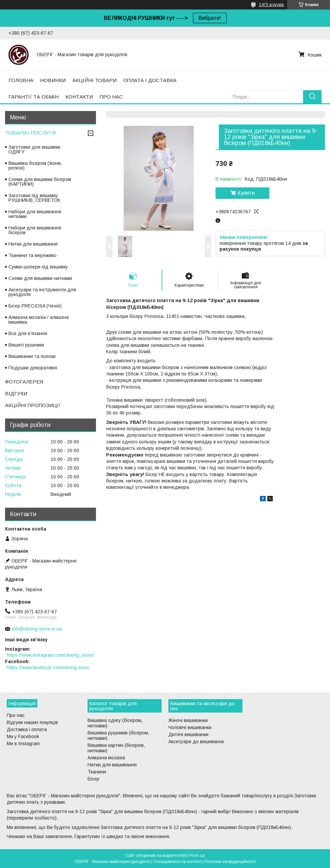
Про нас (16, 715)
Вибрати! (210, 18)
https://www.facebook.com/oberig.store (48, 667)
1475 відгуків (271, 5)
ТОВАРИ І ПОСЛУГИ (30, 133)
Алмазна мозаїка (106, 758)
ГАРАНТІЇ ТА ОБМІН (34, 97)
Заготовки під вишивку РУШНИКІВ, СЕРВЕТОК (34, 198)
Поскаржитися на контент (177, 862)
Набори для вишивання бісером (35, 230)
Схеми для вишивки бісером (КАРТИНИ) (40, 182)
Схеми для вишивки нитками (40, 278)
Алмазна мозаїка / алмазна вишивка (39, 320)
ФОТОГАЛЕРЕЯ (24, 382)
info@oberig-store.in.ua (37, 629)
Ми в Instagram (23, 744)
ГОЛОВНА (21, 80)
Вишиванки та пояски (32, 356)
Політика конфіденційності (230, 862)
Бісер (93, 779)
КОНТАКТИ (79, 97)
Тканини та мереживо (32, 255)
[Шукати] (312, 97)
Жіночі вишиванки (188, 720)
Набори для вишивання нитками (35, 214)
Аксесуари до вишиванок (196, 742)
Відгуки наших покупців (32, 722)
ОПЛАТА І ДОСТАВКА (150, 80)
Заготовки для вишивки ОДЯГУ (34, 149)
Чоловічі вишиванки (190, 727)
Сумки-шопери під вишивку (38, 267)
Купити (246, 193)
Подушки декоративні (33, 368)
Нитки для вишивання (33, 244)
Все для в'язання (28, 333)
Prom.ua (197, 856)
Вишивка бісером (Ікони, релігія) (35, 166)
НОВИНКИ (53, 80)
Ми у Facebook (23, 736)
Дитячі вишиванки (188, 734)
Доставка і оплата (27, 729)
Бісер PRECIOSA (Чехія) (35, 306)
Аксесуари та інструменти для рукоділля (42, 292)
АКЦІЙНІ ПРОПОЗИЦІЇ (33, 405)
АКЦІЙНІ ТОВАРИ (94, 80)
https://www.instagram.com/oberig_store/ (50, 655)
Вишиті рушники (26, 345)
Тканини (97, 772)
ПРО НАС (111, 97)
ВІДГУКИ (16, 393)
